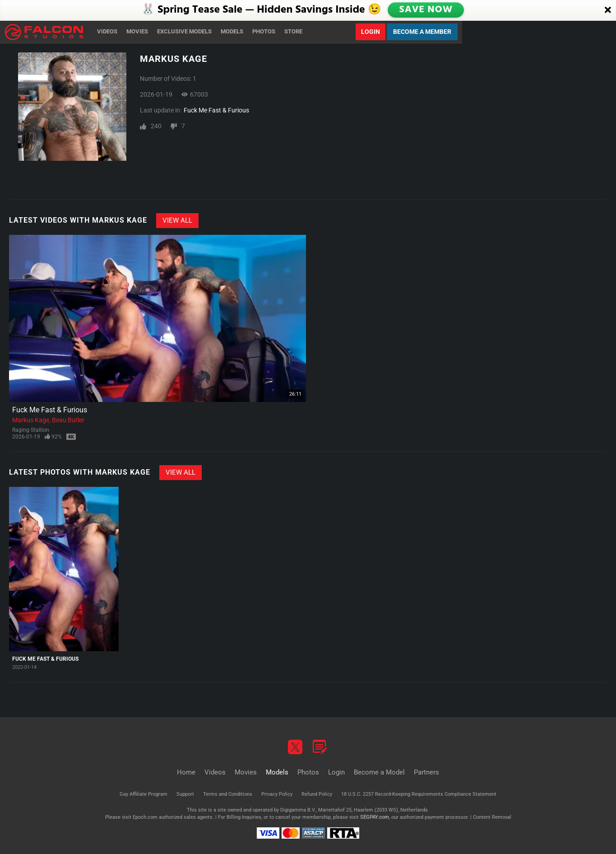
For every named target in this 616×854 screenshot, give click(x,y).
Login (371, 32)
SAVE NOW (426, 10)
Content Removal (492, 817)
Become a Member (422, 32)
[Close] (608, 10)
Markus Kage (31, 420)
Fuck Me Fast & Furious (216, 110)
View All (177, 220)
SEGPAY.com (375, 817)
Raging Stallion (31, 430)
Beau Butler (68, 420)
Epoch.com (145, 817)
